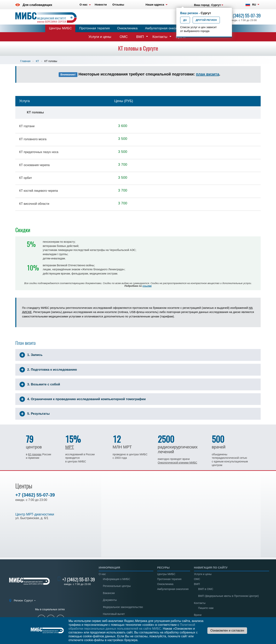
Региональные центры (117, 586)
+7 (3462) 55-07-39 (244, 16)
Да (185, 20)
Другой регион (206, 20)
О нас (102, 574)
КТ (37, 61)
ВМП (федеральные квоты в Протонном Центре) (228, 596)
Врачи (198, 615)
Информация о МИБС (117, 579)
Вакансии (109, 593)
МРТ (69, 447)
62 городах (35, 454)
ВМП (140, 37)
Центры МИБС (60, 28)
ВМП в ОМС (206, 589)
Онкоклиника (127, 28)
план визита (207, 74)
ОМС (124, 37)
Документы (110, 600)
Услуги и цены (100, 37)
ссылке (147, 286)
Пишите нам (206, 608)
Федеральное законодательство (123, 607)
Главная (25, 61)
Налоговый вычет (114, 614)
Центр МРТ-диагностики (35, 514)
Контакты (160, 37)
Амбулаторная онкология (165, 28)
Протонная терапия (94, 28)
